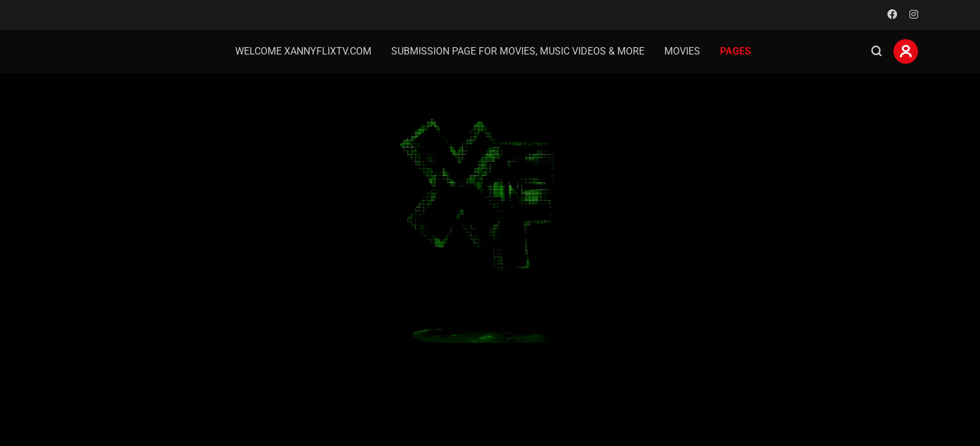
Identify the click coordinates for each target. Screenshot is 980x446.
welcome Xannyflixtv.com (303, 51)
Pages (735, 51)
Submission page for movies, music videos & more (518, 51)
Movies (682, 51)
